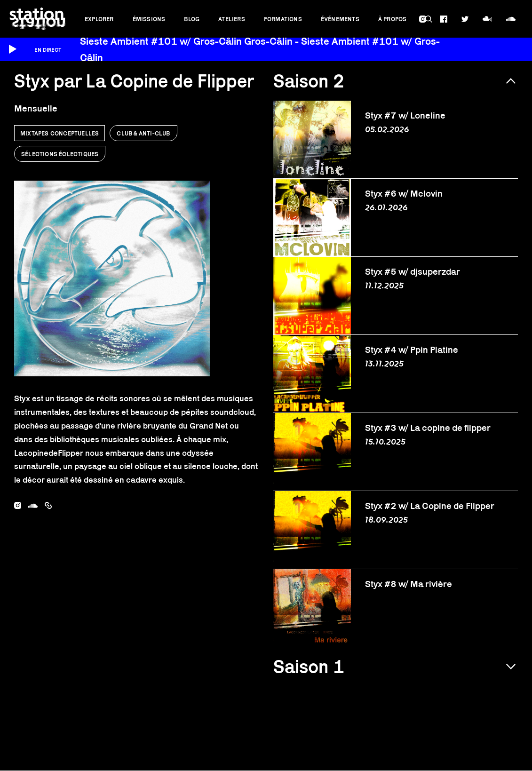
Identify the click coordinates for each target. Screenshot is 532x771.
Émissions (149, 19)
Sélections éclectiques (60, 154)
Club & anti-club (143, 133)
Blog (192, 19)
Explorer (99, 19)
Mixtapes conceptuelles (60, 133)
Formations (283, 19)
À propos (393, 19)
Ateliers (232, 19)
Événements (340, 19)
